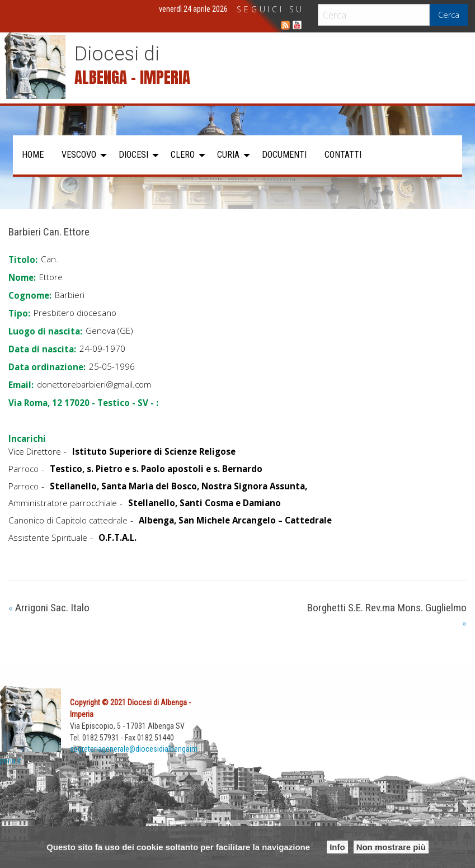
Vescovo (79, 155)
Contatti (343, 155)
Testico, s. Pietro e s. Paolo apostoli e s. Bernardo (156, 469)
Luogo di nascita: (45, 331)
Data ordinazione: (47, 367)
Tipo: (19, 313)
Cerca (449, 15)
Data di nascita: (42, 349)
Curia (228, 155)
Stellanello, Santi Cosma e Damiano (204, 503)
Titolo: (23, 260)
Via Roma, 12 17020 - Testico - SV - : (83, 403)
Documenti (284, 155)
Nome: (22, 277)
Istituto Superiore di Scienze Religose (154, 451)
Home (33, 155)
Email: (21, 385)
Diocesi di (117, 54)
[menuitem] (33, 155)
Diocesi (133, 155)
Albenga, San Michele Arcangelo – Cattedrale (235, 520)
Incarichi (27, 438)
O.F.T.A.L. (117, 537)
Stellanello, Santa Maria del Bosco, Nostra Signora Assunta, (178, 486)
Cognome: (30, 295)
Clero (183, 155)
